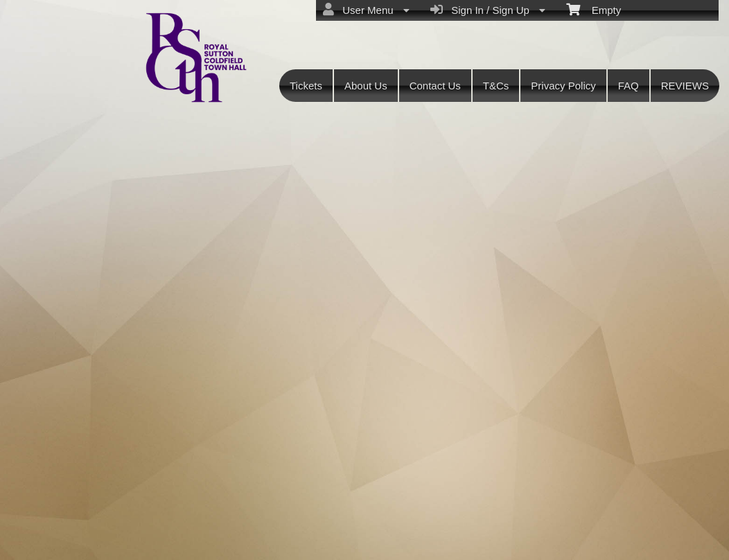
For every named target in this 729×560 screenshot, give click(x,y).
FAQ (629, 86)
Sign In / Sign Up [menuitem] (488, 10)
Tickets (306, 86)
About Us (366, 86)
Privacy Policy (563, 86)
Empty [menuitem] (594, 9)
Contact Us (435, 86)
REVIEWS (685, 86)
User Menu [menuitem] (366, 10)
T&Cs (496, 86)
